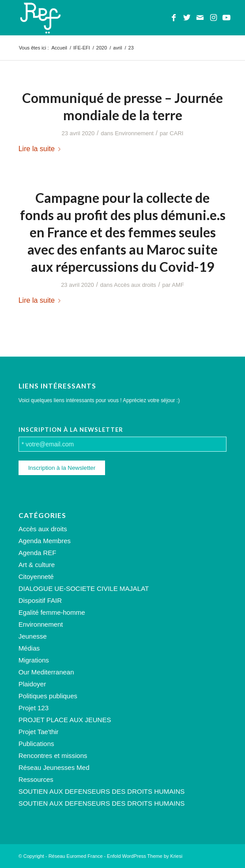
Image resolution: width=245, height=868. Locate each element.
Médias (29, 648)
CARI (176, 133)
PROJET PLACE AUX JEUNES (65, 720)
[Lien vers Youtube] (226, 18)
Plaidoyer (32, 684)
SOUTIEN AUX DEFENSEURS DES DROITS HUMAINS (102, 791)
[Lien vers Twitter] (187, 18)
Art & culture (37, 565)
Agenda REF (38, 553)
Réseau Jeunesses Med (54, 767)
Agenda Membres (45, 541)
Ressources (36, 779)
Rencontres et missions (53, 756)
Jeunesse (33, 636)
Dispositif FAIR (40, 600)
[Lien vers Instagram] (213, 18)
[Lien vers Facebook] (173, 18)
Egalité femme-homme (52, 612)
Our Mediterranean (46, 672)
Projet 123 (34, 708)
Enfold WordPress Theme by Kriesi (145, 856)
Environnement (134, 133)
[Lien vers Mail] (200, 18)
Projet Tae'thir (39, 732)
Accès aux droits (135, 285)
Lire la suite (41, 148)
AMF (178, 285)
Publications (36, 744)
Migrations (34, 660)
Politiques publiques (48, 696)
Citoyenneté (36, 577)
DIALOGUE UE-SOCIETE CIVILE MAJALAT (84, 588)
